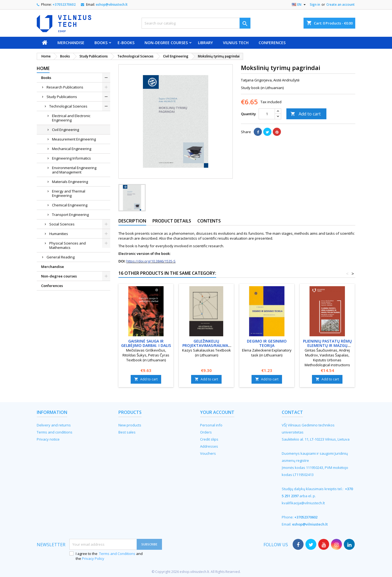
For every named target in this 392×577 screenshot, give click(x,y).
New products (130, 425)
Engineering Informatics (71, 158)
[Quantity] (267, 114)
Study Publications (62, 97)
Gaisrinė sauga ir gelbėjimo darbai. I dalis (146, 343)
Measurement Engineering (74, 139)
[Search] (196, 23)
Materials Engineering (70, 182)
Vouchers (208, 453)
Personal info (211, 425)
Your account (217, 412)
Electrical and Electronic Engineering (71, 118)
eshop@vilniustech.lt (112, 4)
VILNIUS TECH (236, 43)
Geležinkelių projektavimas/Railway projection (206, 345)
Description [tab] (132, 221)
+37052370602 (64, 4)
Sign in (315, 4)
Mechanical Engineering (72, 149)
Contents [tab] (209, 221)
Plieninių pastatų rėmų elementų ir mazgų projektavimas (327, 345)
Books (101, 43)
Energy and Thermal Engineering (69, 193)
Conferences (272, 43)
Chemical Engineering (70, 205)
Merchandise (71, 43)
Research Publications (65, 87)
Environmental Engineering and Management (74, 170)
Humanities (59, 234)
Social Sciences (62, 224)
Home (43, 68)
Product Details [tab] (172, 221)
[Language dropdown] (299, 5)
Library (205, 43)
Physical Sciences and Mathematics (68, 245)
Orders (206, 432)
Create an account (341, 4)
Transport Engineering (70, 215)
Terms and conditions (55, 432)
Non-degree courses (166, 43)
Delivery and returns (54, 425)
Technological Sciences (68, 106)
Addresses (209, 446)
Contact (292, 412)
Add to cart (306, 114)
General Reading (61, 257)
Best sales (127, 432)
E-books (126, 43)
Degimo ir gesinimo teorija (267, 343)
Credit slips (209, 439)
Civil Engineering (65, 130)
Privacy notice (48, 439)
